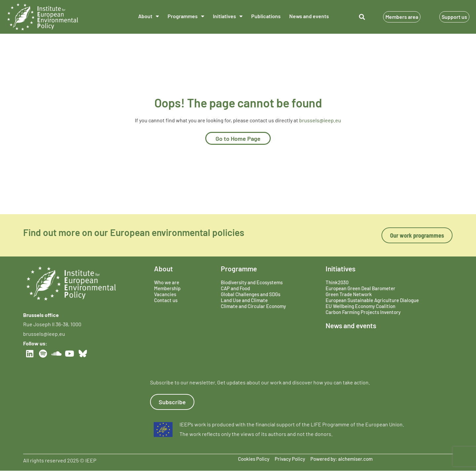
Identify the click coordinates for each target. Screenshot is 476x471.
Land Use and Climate (244, 300)
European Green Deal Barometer (360, 288)
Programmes (186, 16)
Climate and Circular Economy (253, 306)
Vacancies (165, 294)
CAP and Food (235, 288)
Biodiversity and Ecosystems (252, 282)
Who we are (167, 282)
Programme (239, 269)
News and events (309, 16)
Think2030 (337, 282)
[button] (362, 17)
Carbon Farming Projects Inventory (363, 312)
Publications (266, 16)
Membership (167, 288)
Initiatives (228, 16)
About (149, 16)
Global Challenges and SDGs (251, 294)
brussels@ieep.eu (320, 120)
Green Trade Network (349, 294)
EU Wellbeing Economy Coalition (360, 306)
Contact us (166, 300)
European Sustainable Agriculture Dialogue (372, 300)
